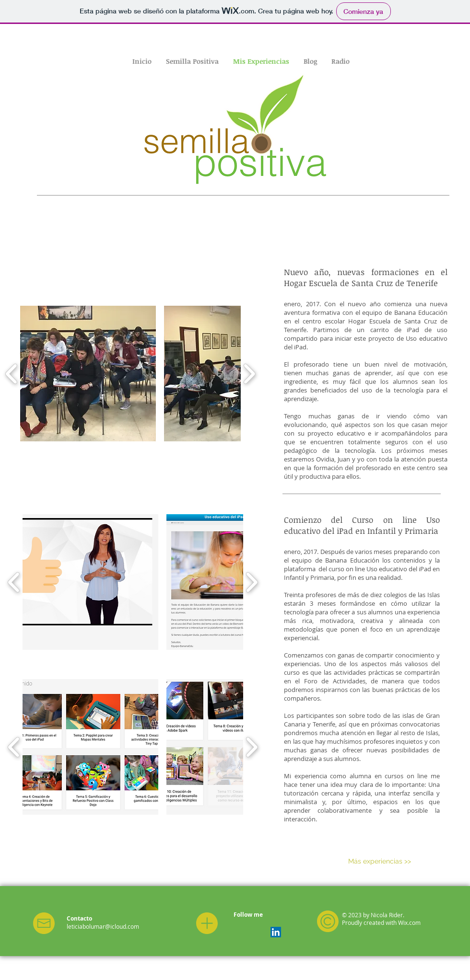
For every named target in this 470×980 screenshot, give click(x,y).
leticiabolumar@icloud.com (103, 926)
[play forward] (249, 374)
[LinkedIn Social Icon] (276, 932)
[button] (88, 374)
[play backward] (12, 374)
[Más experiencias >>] (380, 862)
